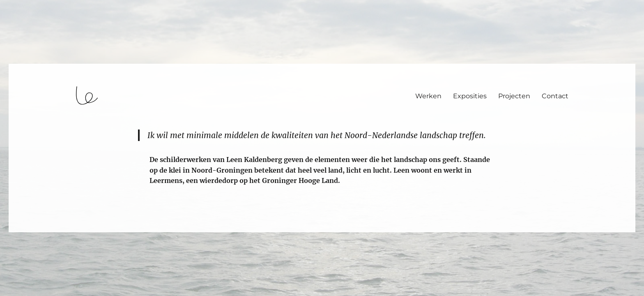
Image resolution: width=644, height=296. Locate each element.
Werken (428, 96)
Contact (555, 96)
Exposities (470, 96)
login (22, 229)
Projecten (514, 96)
